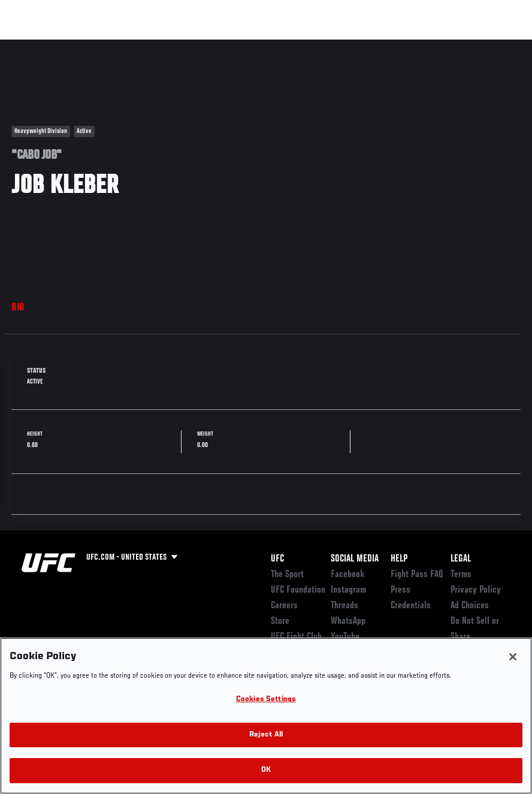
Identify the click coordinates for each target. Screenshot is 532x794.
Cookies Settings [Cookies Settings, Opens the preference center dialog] (266, 700)
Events (33, 46)
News (184, 46)
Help (399, 559)
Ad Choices (470, 606)
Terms (461, 575)
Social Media (355, 559)
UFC (277, 559)
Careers (284, 606)
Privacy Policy (476, 590)
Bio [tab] (18, 308)
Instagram (348, 590)
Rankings (84, 46)
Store (280, 621)
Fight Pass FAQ (417, 575)
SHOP (460, 46)
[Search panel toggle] (493, 46)
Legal (461, 559)
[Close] (513, 657)
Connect (301, 46)
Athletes (137, 46)
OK (266, 770)
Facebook (348, 575)
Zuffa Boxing (407, 46)
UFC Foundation (298, 590)
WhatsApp (348, 621)
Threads (344, 606)
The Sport (287, 575)
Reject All (266, 735)
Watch (349, 46)
